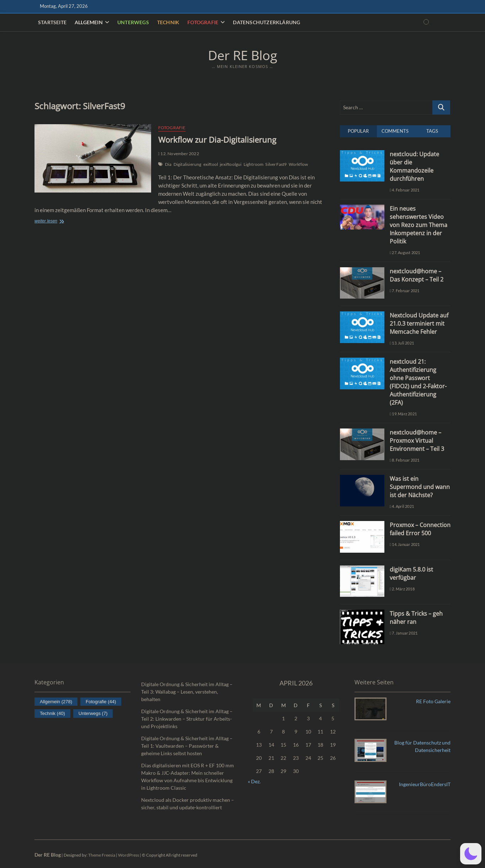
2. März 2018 (402, 589)
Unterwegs (133, 22)
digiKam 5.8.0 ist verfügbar (411, 574)
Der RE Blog (243, 56)
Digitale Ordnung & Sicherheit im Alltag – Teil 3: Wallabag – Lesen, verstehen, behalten (187, 692)
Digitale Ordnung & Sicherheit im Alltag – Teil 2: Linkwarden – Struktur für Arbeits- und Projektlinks (187, 719)
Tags (432, 131)
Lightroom (254, 164)
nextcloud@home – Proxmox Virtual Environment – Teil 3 (417, 441)
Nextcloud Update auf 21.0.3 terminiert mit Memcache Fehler (419, 323)
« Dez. (254, 781)
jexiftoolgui (231, 164)
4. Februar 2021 (404, 190)
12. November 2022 (179, 154)
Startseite (52, 22)
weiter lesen (59, 222)
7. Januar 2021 (404, 633)
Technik (168, 22)
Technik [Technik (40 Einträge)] (52, 713)
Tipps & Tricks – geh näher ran (416, 618)
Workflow (299, 164)
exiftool (211, 164)
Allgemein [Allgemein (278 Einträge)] (56, 702)
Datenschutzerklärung (267, 22)
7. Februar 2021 (404, 291)
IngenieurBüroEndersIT (425, 784)
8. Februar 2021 (404, 460)
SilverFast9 (276, 164)
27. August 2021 (405, 252)
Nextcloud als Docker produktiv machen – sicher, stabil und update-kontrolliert (188, 804)
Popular (358, 131)
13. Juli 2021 (402, 343)
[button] (471, 854)
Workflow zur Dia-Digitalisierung (217, 140)
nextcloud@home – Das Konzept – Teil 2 (417, 275)
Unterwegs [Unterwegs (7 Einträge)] (93, 713)
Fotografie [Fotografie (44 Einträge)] (101, 702)
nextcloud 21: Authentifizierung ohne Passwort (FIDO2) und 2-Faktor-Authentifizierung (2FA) (418, 382)
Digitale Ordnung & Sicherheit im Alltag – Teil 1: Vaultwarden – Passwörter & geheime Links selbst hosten (187, 746)
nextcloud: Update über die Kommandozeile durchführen (414, 166)
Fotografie (203, 22)
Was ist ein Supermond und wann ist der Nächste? (420, 487)
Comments (395, 131)
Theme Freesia (102, 855)
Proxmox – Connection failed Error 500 (420, 529)
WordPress (129, 855)
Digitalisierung (188, 164)
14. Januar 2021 (405, 544)
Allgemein (89, 22)
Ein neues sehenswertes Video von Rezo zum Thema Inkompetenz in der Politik (419, 225)
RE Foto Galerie (433, 701)
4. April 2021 (402, 506)
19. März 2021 (403, 414)
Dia (168, 164)
